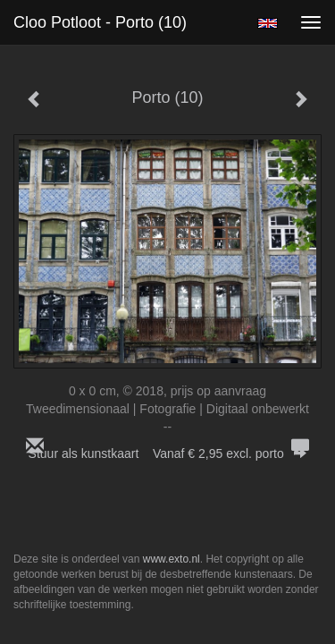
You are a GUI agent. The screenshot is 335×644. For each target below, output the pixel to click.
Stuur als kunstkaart (168, 453)
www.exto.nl (172, 559)
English (268, 23)
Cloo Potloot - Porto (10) (100, 22)
